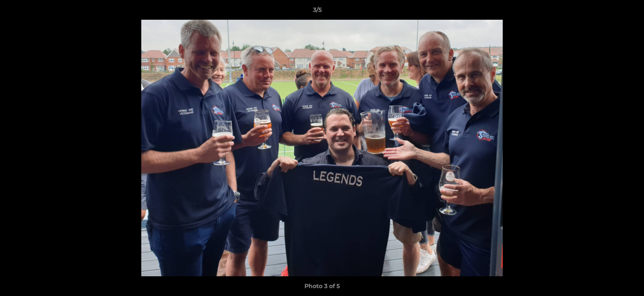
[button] (609, 12)
